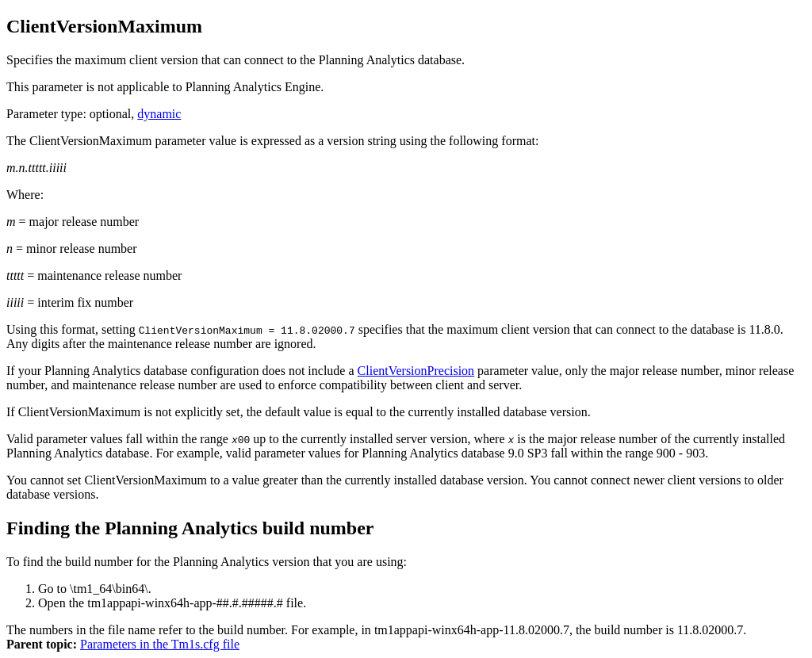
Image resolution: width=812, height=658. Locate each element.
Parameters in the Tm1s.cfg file (160, 644)
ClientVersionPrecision (416, 371)
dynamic (159, 114)
